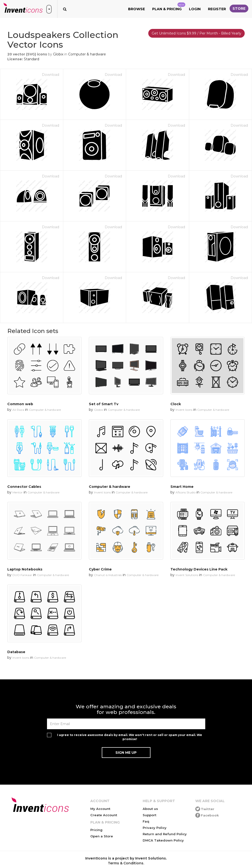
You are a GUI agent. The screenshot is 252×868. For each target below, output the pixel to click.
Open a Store (102, 836)
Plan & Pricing (169, 7)
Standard (32, 59)
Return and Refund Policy (165, 834)
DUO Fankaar (22, 575)
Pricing (96, 830)
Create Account (104, 815)
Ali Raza (18, 410)
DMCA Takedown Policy (163, 840)
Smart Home (182, 487)
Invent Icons (184, 410)
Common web (20, 404)
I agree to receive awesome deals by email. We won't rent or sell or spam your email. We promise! (130, 737)
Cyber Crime (100, 569)
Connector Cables (24, 487)
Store (239, 9)
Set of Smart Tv (104, 404)
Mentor (18, 492)
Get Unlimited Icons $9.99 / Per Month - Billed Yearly (196, 33)
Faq (146, 821)
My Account (100, 809)
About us (150, 809)
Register (217, 9)
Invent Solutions (187, 575)
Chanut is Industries (108, 575)
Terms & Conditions (126, 863)
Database (16, 652)
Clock (176, 404)
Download (51, 75)
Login (195, 9)
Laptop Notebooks (25, 569)
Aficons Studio (186, 492)
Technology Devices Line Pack (199, 569)
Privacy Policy (155, 828)
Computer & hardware (87, 54)
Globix (58, 54)
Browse (136, 9)
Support (149, 815)
